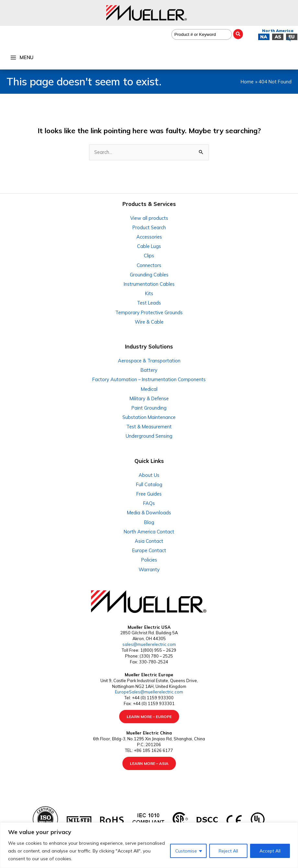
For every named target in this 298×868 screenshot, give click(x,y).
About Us (149, 475)
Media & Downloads (149, 513)
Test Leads (149, 303)
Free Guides (149, 494)
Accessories (149, 237)
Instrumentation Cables (149, 284)
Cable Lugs (149, 246)
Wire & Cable (149, 322)
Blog (149, 522)
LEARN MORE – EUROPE (149, 717)
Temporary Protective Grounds (149, 312)
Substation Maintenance (149, 417)
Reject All (228, 851)
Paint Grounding (149, 408)
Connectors (149, 265)
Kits (149, 293)
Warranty (149, 569)
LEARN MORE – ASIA (149, 763)
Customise (186, 851)
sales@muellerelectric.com (149, 644)
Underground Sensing (149, 436)
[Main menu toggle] (22, 57)
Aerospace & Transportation (149, 361)
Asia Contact (149, 541)
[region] (149, 845)
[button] (289, 39)
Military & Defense (149, 398)
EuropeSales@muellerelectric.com (149, 692)
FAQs (149, 503)
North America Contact (149, 532)
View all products (149, 218)
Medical (149, 389)
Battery (149, 370)
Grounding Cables (149, 275)
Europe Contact (149, 550)
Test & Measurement (149, 427)
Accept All (270, 851)
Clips (149, 256)
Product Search (149, 227)
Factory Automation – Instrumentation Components (149, 379)
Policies (149, 560)
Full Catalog (149, 484)
